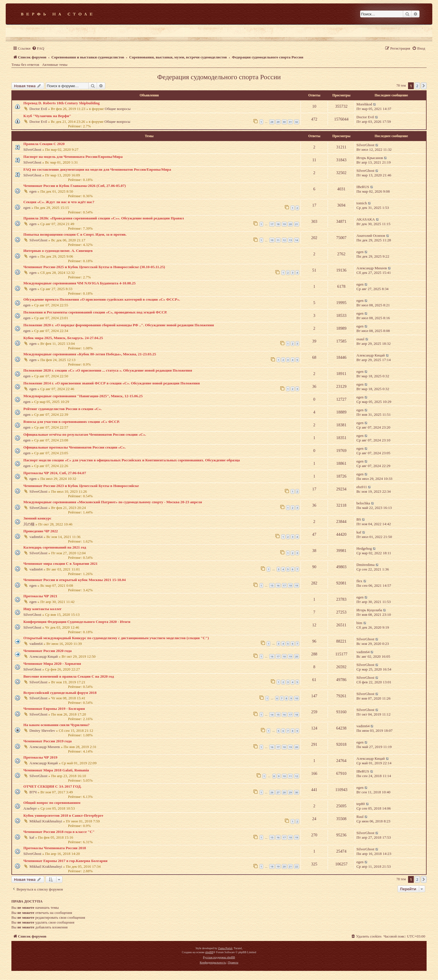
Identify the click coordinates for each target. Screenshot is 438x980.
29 (278, 122)
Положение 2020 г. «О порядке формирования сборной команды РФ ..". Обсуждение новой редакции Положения (119, 325)
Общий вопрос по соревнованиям (52, 803)
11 (278, 240)
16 (278, 585)
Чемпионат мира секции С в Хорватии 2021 (60, 564)
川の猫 (29, 524)
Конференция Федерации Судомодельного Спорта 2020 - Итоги (77, 622)
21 (297, 224)
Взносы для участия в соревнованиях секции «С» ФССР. (72, 422)
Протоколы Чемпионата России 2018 (55, 848)
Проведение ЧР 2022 (41, 531)
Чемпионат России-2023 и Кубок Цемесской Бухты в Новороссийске (81, 486)
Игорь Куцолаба (369, 610)
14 (297, 240)
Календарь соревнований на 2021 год (55, 547)
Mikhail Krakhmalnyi (46, 821)
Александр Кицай (371, 355)
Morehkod (364, 104)
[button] (424, 86)
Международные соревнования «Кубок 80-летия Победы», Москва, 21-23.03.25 (90, 354)
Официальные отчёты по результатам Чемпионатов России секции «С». (85, 434)
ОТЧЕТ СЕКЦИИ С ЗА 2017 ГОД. (52, 786)
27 (278, 792)
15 (272, 585)
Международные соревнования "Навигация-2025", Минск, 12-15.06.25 (83, 396)
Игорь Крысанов (370, 158)
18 (278, 224)
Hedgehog (364, 548)
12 (284, 240)
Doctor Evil (38, 109)
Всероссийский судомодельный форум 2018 (60, 693)
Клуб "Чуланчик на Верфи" (47, 116)
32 (297, 122)
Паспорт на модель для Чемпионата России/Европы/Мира (73, 157)
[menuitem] (38, 48)
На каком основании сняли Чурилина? (56, 725)
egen (33, 191)
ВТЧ (33, 792)
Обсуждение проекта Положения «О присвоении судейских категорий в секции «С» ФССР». (102, 299)
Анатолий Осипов (371, 236)
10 (272, 240)
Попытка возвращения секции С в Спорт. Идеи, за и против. (75, 234)
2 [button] (417, 86)
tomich (362, 203)
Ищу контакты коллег (42, 609)
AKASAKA (366, 219)
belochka (363, 503)
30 (284, 122)
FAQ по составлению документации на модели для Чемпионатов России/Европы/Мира (97, 169)
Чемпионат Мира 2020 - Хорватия (52, 664)
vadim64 (36, 537)
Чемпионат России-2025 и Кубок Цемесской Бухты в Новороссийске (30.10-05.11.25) (94, 267)
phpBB (209, 952)
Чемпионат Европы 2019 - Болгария (54, 709)
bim (359, 623)
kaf (359, 532)
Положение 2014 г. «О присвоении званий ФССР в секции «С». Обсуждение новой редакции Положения (112, 383)
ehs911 (362, 487)
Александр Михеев (372, 268)
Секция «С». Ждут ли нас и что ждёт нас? (59, 202)
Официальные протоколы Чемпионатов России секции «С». (75, 447)
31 (290, 122)
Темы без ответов (25, 65)
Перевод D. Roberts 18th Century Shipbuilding (62, 103)
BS (359, 519)
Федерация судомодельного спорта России (219, 77)
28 (272, 122)
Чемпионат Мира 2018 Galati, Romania (56, 770)
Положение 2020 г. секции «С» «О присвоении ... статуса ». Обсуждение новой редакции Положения (108, 370)
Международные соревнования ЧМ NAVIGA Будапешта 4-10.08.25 (80, 283)
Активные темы (55, 65)
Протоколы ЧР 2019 (40, 757)
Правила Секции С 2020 (44, 144)
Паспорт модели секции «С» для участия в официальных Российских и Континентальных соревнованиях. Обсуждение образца (132, 460)
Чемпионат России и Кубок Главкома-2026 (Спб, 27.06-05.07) (75, 186)
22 (297, 866)
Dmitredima (366, 565)
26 (272, 792)
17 (272, 224)
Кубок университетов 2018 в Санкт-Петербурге (63, 815)
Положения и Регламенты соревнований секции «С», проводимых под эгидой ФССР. (95, 312)
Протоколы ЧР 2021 (40, 596)
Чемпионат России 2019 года (47, 741)
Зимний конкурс (37, 518)
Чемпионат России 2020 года (47, 651)
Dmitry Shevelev (42, 731)
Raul (360, 817)
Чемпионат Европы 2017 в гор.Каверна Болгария (65, 861)
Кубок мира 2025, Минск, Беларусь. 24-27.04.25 (63, 338)
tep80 (361, 804)
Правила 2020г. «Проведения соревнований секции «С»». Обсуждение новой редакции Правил (104, 218)
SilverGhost (32, 149)
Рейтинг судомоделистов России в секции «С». (63, 409)
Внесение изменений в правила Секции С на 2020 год (69, 676)
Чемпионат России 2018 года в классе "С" (59, 832)
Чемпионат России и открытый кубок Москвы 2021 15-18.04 (75, 580)
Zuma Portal (225, 948)
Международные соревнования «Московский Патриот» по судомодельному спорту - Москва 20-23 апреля (113, 502)
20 (290, 224)
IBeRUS (363, 187)
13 (290, 240)
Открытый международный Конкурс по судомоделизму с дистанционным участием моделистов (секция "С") (116, 638)
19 (284, 224)
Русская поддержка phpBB (219, 957)
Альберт (30, 808)
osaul (360, 339)
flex (359, 581)
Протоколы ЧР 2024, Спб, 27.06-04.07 (55, 473)
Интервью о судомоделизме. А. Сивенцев (58, 251)
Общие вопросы (118, 109)
